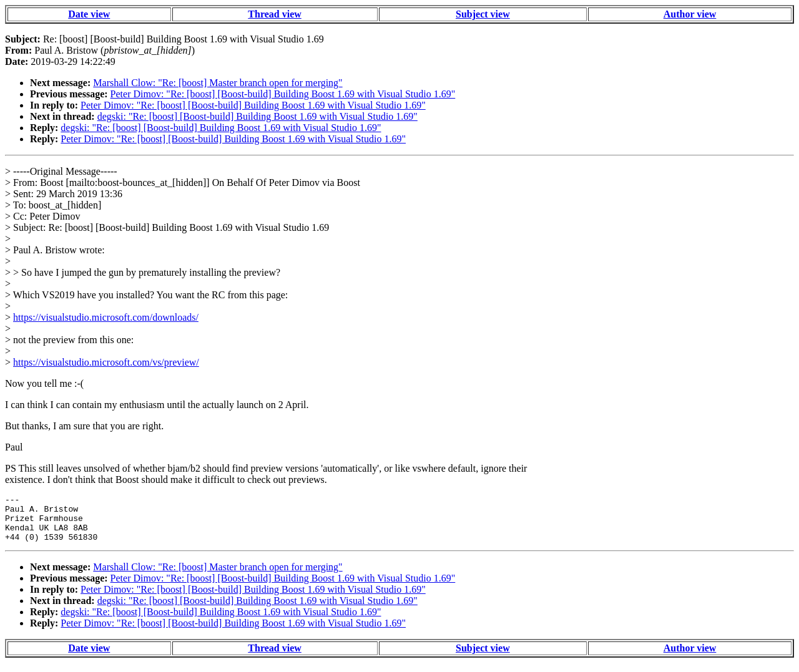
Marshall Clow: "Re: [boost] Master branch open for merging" (218, 83)
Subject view (483, 14)
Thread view (274, 14)
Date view (89, 14)
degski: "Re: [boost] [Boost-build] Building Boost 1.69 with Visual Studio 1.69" (257, 116)
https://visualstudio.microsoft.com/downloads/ (106, 317)
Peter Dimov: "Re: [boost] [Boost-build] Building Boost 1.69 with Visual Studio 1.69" (283, 94)
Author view (690, 14)
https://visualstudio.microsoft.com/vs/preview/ (106, 362)
